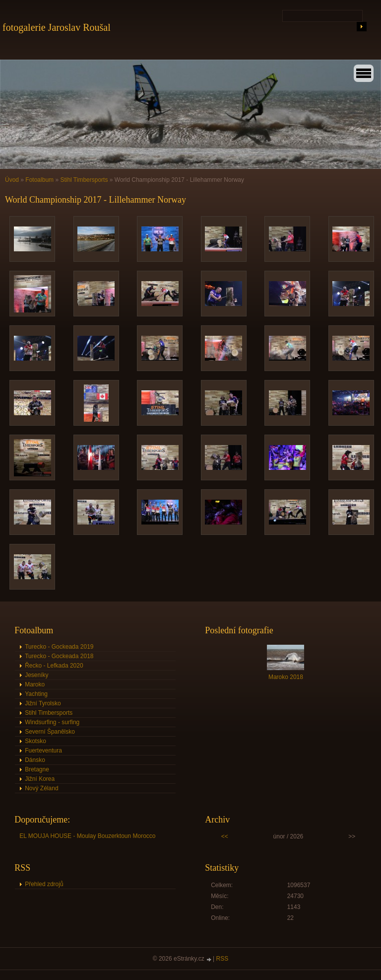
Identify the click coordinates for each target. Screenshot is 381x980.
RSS (222, 959)
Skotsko (35, 741)
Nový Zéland (41, 788)
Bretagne (37, 769)
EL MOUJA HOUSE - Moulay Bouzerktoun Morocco (87, 836)
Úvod (12, 180)
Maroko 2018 (286, 677)
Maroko (35, 684)
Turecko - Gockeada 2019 (59, 647)
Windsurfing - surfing (52, 722)
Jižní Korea (40, 779)
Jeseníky (36, 675)
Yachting (36, 694)
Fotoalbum (39, 180)
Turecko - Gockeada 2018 (59, 656)
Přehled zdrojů (44, 884)
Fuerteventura (43, 751)
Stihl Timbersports (84, 180)
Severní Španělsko (50, 732)
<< (225, 836)
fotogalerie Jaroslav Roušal (57, 27)
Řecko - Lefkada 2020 (54, 666)
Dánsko (35, 760)
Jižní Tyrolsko (43, 703)
